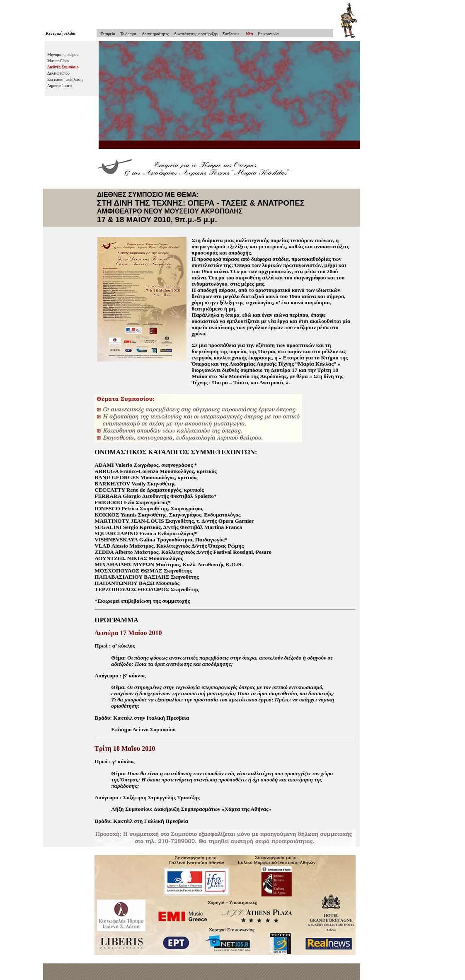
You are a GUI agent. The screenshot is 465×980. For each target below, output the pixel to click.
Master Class (58, 61)
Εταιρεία (106, 34)
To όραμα (128, 34)
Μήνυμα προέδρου (63, 55)
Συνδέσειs (231, 34)
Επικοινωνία (268, 34)
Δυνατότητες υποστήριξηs (196, 34)
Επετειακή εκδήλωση (65, 79)
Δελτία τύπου (58, 73)
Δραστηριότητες (155, 34)
